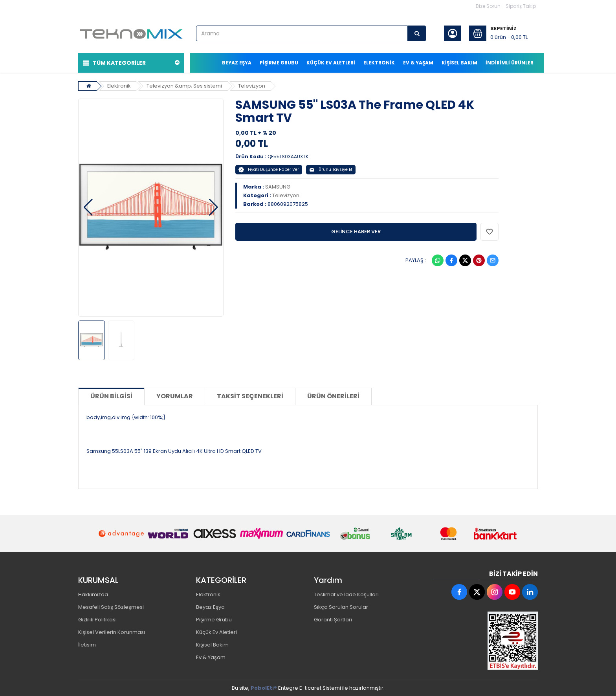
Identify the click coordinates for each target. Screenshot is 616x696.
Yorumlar (175, 396)
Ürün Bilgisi (111, 396)
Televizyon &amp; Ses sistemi (185, 85)
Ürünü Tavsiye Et (331, 169)
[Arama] (417, 33)
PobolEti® (264, 688)
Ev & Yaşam (211, 657)
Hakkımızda (93, 594)
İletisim (87, 644)
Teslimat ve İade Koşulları (346, 594)
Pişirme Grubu (214, 619)
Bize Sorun (488, 6)
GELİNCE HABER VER (356, 231)
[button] (88, 207)
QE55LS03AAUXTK (288, 156)
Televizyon (253, 85)
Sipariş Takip (521, 6)
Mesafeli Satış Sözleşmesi (111, 607)
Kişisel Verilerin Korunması (112, 632)
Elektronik (119, 85)
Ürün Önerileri (333, 396)
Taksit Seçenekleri (250, 396)
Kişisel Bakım (212, 644)
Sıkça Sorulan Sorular (341, 607)
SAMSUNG (278, 186)
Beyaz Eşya (210, 607)
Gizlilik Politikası (97, 619)
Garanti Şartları (333, 619)
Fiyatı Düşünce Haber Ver (269, 169)
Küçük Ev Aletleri (216, 632)
